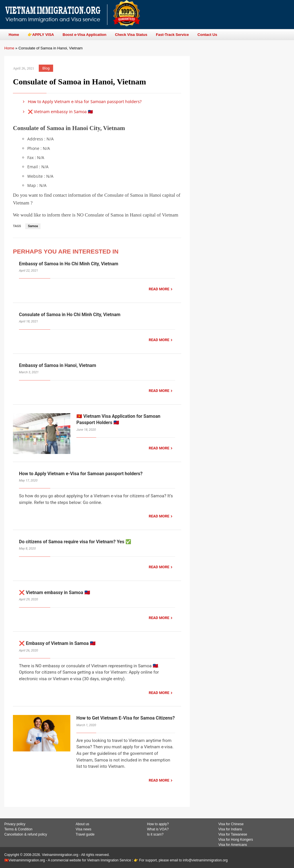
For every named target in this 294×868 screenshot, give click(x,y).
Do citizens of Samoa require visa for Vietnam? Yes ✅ (75, 542)
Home (9, 48)
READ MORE (159, 289)
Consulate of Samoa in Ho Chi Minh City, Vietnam (70, 315)
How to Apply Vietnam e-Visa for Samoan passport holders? (81, 102)
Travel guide (85, 834)
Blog (46, 68)
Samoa (33, 226)
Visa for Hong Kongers (236, 840)
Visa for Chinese (231, 824)
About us (83, 824)
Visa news (84, 829)
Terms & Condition (18, 829)
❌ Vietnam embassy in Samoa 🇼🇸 (57, 112)
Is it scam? (155, 834)
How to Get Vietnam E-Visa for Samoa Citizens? (126, 718)
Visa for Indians (230, 829)
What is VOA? (158, 829)
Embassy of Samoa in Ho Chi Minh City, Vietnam (69, 264)
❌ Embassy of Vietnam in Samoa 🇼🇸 (57, 643)
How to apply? (158, 824)
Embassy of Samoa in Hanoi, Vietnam (58, 365)
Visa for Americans (233, 845)
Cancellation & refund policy (26, 834)
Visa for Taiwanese (233, 834)
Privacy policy (15, 824)
